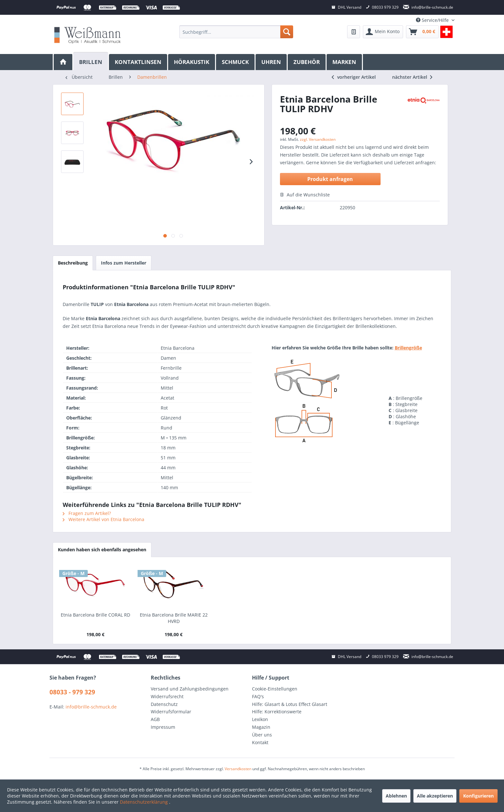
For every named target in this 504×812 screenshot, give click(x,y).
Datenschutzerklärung (144, 802)
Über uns (262, 735)
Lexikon (260, 719)
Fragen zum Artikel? (87, 513)
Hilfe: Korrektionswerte (277, 712)
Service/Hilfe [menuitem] (433, 20)
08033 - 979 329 (72, 692)
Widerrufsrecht (167, 696)
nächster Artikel (412, 77)
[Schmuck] (236, 62)
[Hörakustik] (192, 62)
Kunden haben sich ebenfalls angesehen (102, 550)
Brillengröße (408, 348)
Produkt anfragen (330, 179)
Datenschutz (164, 704)
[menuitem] (236, 32)
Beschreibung (73, 263)
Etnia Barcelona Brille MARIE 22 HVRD (174, 618)
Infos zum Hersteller (124, 263)
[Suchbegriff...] (236, 32)
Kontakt (260, 742)
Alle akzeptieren (435, 796)
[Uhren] (272, 62)
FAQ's (258, 696)
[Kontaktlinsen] (139, 62)
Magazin (261, 727)
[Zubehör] (307, 62)
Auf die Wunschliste (305, 195)
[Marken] (345, 62)
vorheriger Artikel (354, 77)
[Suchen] (287, 32)
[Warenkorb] (422, 32)
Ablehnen (396, 796)
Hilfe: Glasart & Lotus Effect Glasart (290, 704)
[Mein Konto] (383, 32)
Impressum (163, 727)
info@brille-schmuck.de (91, 707)
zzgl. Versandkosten (318, 139)
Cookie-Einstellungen (275, 689)
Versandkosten (238, 769)
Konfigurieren (478, 796)
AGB (155, 719)
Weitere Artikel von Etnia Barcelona (104, 519)
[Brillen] (91, 61)
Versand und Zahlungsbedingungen (190, 689)
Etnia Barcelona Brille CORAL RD (95, 615)
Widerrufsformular (171, 712)
